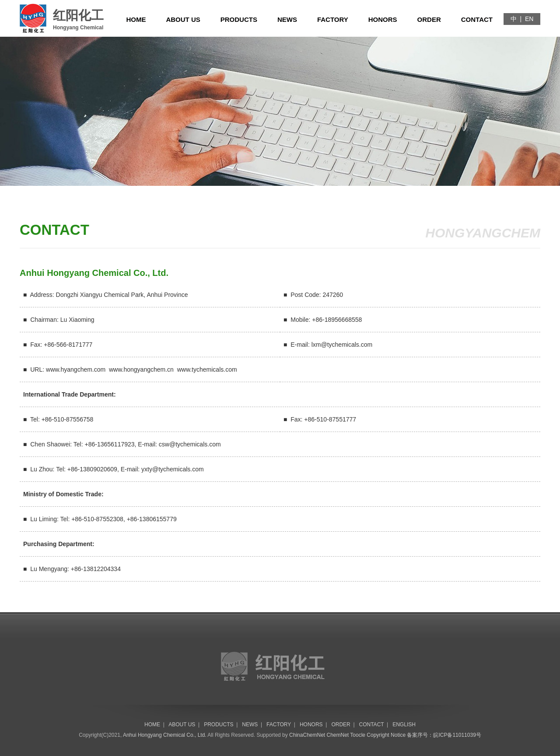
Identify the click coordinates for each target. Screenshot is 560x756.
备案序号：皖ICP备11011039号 (444, 735)
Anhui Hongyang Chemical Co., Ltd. (165, 735)
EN (529, 19)
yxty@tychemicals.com (173, 469)
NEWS (287, 19)
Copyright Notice (386, 735)
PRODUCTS (239, 19)
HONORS (383, 19)
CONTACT (477, 19)
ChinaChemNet (307, 735)
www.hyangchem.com (76, 369)
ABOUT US (183, 19)
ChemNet (338, 735)
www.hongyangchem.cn (141, 369)
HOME (136, 19)
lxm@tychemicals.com (342, 345)
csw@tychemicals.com (190, 444)
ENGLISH (404, 725)
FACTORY (333, 19)
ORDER (429, 19)
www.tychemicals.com (207, 369)
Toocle (358, 735)
